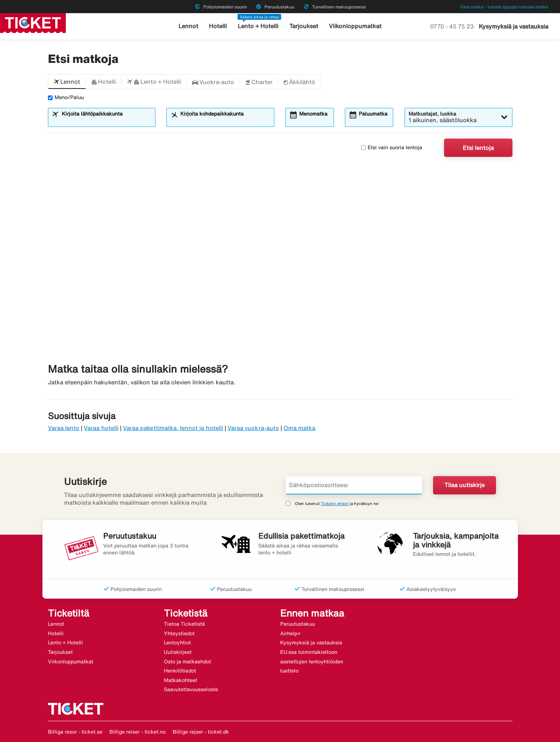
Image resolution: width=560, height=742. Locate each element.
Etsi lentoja (478, 148)
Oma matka (299, 428)
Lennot (193, 26)
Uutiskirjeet (178, 652)
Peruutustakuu (298, 624)
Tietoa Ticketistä (184, 624)
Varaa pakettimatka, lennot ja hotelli (173, 428)
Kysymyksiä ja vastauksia (514, 26)
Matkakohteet (181, 680)
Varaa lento (64, 428)
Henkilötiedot (180, 671)
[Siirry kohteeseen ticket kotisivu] (33, 22)
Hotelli (221, 26)
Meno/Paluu (66, 97)
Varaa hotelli (101, 428)
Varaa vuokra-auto (253, 428)
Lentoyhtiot (177, 643)
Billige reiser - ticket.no (138, 732)
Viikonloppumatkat (352, 26)
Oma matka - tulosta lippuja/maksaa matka (504, 7)
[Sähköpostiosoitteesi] (354, 485)
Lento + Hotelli (260, 26)
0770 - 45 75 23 (453, 26)
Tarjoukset (303, 26)
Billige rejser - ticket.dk (201, 732)
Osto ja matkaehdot (187, 662)
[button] (67, 82)
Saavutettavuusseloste (191, 689)
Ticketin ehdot (335, 503)
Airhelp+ (290, 633)
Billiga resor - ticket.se (75, 732)
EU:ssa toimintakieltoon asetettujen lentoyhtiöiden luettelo (312, 661)
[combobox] (106, 121)
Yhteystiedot (179, 633)
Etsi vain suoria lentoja (392, 147)
